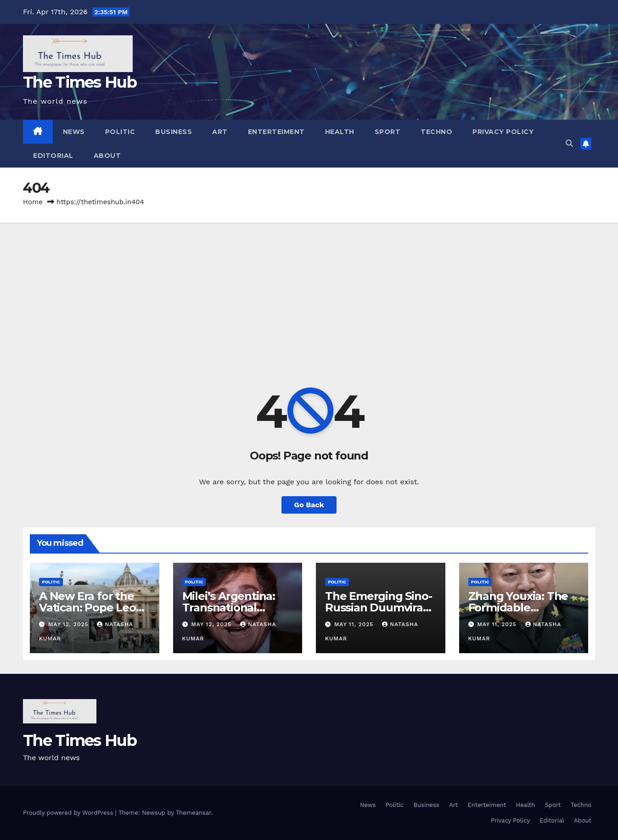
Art (220, 132)
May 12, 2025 (69, 624)
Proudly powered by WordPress (69, 813)
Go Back (309, 505)
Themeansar (194, 813)
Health (340, 132)
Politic (120, 132)
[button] (569, 143)
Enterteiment (276, 132)
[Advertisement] (309, 291)
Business (174, 132)
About (107, 156)
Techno (436, 132)
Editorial (53, 156)
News (74, 132)
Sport (388, 132)
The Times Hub (80, 82)
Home (33, 202)
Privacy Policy (503, 132)
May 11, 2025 (355, 624)
